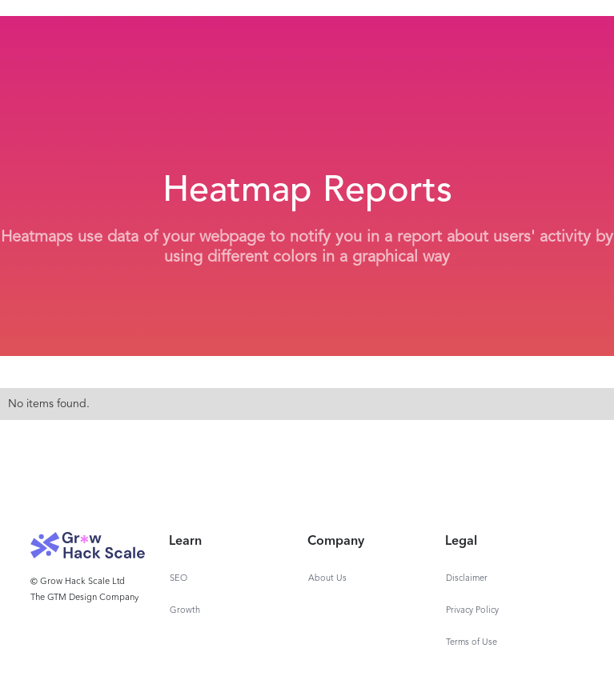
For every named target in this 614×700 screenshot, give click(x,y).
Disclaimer (467, 579)
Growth (185, 611)
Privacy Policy (472, 611)
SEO (179, 579)
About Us (327, 579)
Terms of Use (472, 643)
